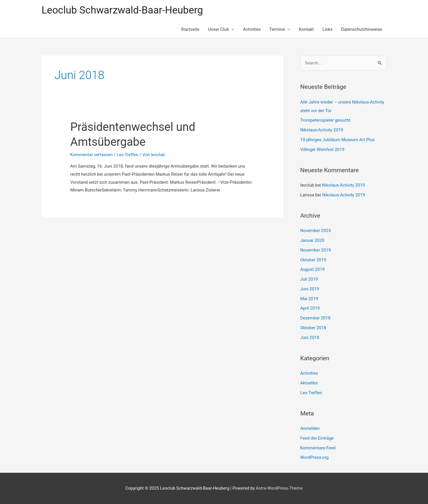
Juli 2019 (309, 279)
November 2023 (316, 231)
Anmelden (310, 428)
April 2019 (310, 308)
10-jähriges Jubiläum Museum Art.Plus (338, 140)
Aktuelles (309, 383)
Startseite (190, 29)
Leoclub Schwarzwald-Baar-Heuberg (122, 10)
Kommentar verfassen (92, 155)
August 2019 (313, 269)
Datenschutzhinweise (362, 29)
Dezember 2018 (315, 318)
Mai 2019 (309, 299)
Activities (252, 29)
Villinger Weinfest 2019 (323, 150)
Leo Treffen (128, 155)
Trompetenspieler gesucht (325, 120)
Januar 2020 (312, 240)
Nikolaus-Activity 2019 (322, 130)
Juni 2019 (310, 289)
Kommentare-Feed (318, 448)
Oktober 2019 (313, 260)
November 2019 (316, 250)
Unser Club (219, 29)
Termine (277, 29)
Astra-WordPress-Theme (279, 488)
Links (328, 29)
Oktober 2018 (313, 328)
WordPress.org (315, 457)
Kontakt (306, 29)
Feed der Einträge (317, 438)
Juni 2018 (310, 338)
